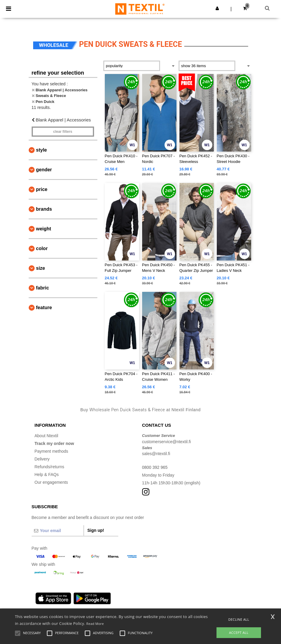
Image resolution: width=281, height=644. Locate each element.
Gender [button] (44, 170)
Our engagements (51, 482)
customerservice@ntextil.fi (167, 442)
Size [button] (41, 268)
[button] (217, 8)
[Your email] (58, 531)
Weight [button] (44, 229)
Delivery (42, 459)
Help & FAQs (47, 474)
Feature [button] (44, 308)
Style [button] (42, 150)
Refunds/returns (50, 467)
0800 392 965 (155, 467)
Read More (95, 624)
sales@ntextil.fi (156, 454)
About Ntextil (46, 436)
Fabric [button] (43, 288)
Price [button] (42, 189)
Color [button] (42, 248)
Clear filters (63, 132)
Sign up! (96, 530)
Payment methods (52, 451)
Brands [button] (44, 209)
